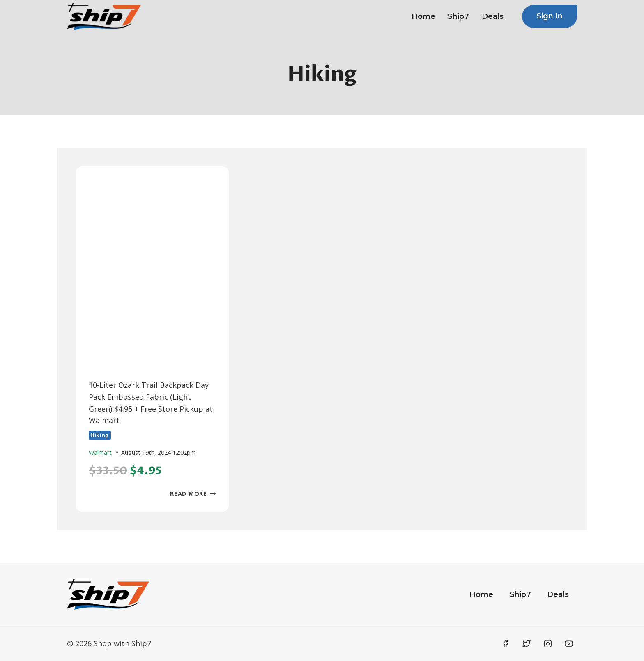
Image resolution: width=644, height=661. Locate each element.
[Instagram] (548, 644)
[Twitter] (527, 644)
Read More (193, 494)
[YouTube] (569, 644)
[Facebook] (506, 644)
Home (423, 16)
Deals (493, 16)
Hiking (100, 435)
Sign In (550, 16)
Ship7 (458, 16)
